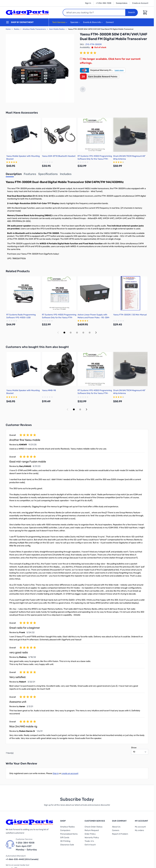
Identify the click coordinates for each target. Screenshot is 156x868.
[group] (88, 53)
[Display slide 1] (64, 333)
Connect (110, 22)
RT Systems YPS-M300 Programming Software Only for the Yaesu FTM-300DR (95, 159)
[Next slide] (96, 333)
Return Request (92, 830)
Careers (116, 830)
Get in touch (90, 845)
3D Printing (65, 841)
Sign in (56, 773)
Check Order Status (94, 827)
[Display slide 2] (71, 333)
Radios (17, 29)
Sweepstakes (122, 3)
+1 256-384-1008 (103, 3)
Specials (74, 22)
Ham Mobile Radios (57, 29)
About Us (116, 827)
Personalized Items (69, 834)
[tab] (14, 175)
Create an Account (140, 3)
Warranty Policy (92, 838)
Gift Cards (65, 838)
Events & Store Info (92, 22)
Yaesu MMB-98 (49, 390)
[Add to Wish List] (83, 89)
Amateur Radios (67, 827)
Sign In (88, 3)
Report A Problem (120, 834)
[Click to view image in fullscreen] (40, 68)
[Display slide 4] (83, 333)
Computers (65, 830)
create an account (70, 773)
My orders (139, 830)
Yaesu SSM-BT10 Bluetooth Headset (59, 156)
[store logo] (27, 12)
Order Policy (90, 834)
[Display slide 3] (77, 333)
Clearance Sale (67, 845)
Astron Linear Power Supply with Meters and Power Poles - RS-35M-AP (94, 318)
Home (8, 29)
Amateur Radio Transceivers (34, 29)
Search (132, 12)
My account (140, 827)
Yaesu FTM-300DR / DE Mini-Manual (130, 315)
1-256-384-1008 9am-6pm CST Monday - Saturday (26, 846)
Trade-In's (89, 841)
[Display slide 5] (90, 333)
